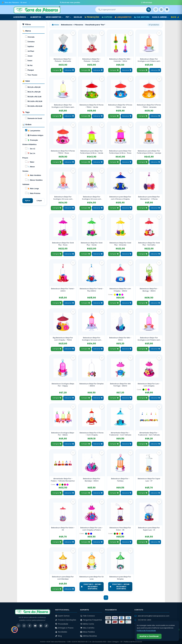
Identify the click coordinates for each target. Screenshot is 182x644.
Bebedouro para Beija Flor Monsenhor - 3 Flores (149, 197)
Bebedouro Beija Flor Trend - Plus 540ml (92, 289)
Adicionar (69, 69)
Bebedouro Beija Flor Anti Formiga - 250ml (120, 384)
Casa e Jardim (160, 16)
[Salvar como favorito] (73, 32)
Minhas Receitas (88, 635)
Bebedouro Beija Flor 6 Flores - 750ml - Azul (120, 105)
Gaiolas (78, 16)
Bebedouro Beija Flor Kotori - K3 (63, 528)
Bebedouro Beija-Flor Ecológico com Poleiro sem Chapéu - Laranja (149, 59)
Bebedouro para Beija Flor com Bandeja (63, 577)
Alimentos (37, 16)
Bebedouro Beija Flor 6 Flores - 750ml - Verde (92, 105)
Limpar (39, 200)
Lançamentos (123, 16)
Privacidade (62, 623)
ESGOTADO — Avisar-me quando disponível (91, 586)
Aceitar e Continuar (149, 636)
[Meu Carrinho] (167, 9)
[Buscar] (149, 9)
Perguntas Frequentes (91, 619)
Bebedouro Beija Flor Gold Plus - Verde (92, 243)
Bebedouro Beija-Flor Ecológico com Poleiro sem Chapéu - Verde (63, 105)
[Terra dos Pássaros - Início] (37, 9)
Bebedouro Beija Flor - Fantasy (120, 479)
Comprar (57, 69)
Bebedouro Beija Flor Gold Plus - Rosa (63, 243)
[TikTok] (46, 625)
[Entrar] (161, 9)
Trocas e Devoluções (66, 619)
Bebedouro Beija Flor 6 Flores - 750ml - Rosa (63, 151)
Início (55, 24)
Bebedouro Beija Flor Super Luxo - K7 (149, 479)
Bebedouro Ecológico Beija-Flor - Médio (63, 433)
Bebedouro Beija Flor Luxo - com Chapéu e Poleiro (92, 528)
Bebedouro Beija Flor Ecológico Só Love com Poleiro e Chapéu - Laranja (63, 197)
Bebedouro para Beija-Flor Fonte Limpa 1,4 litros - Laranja (149, 151)
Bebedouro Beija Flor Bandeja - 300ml (92, 479)
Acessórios (21, 16)
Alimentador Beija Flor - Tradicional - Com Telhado (120, 433)
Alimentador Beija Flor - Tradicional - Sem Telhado (149, 433)
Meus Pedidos (87, 631)
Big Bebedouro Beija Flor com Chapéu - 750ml (63, 338)
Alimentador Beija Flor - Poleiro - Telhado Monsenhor (63, 479)
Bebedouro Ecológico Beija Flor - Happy (63, 384)
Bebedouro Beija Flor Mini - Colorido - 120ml (120, 59)
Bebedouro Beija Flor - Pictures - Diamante (63, 59)
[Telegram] (41, 625)
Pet (68, 16)
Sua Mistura (142, 16)
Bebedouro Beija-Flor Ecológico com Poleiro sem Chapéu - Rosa (149, 338)
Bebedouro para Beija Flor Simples (120, 577)
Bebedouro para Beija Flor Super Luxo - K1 (149, 528)
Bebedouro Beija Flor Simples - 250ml (92, 384)
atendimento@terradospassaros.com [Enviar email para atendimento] (152, 615)
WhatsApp (118, 2)
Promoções (92, 16)
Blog (175, 16)
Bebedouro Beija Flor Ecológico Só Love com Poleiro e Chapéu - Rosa (92, 338)
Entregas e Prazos (64, 627)
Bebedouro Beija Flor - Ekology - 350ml (149, 289)
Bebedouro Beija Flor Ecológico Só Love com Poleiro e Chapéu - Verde (92, 197)
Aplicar (28, 200)
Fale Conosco (87, 615)
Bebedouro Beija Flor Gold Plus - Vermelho (149, 243)
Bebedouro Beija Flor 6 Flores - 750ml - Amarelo (149, 105)
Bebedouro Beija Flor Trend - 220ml (63, 289)
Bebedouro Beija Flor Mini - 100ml (120, 338)
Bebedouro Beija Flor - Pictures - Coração (92, 59)
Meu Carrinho (87, 627)
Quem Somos (62, 615)
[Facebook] (30, 625)
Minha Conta (87, 623)
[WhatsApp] (18, 625)
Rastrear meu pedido (99, 2)
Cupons (107, 16)
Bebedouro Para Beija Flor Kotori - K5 (120, 528)
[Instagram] (24, 625)
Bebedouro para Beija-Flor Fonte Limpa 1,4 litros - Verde (92, 151)
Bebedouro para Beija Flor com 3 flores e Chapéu (120, 197)
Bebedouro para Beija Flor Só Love (92, 577)
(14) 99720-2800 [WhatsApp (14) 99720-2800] (143, 619)
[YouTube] (35, 625)
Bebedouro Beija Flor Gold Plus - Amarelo (120, 243)
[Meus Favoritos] (156, 9)
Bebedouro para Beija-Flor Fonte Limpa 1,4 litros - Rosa (120, 151)
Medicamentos (55, 16)
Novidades (61, 631)
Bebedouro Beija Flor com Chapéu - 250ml (120, 289)
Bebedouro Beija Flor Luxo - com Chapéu (149, 384)
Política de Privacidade (133, 641)
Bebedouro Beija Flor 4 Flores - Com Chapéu (92, 433)
